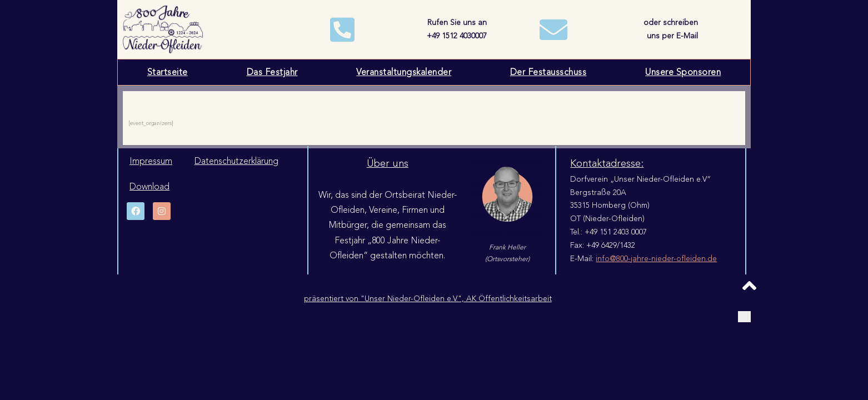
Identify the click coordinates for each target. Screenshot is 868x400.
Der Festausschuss (548, 72)
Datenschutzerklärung (236, 161)
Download (149, 187)
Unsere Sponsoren (683, 72)
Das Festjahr (272, 72)
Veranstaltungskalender (404, 72)
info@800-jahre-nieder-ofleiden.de (656, 259)
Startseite (168, 72)
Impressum (151, 161)
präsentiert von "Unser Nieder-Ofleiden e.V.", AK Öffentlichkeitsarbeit (428, 299)
